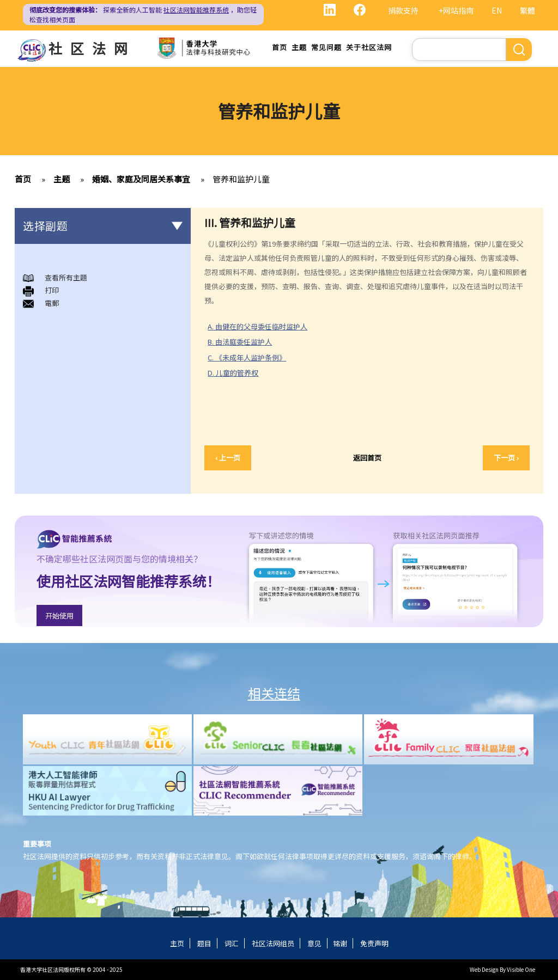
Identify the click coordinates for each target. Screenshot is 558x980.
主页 (177, 943)
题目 (204, 943)
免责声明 (374, 943)
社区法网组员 (273, 943)
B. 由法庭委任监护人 (240, 342)
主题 (299, 47)
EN (497, 10)
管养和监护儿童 (241, 179)
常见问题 (326, 47)
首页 (280, 47)
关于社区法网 (369, 47)
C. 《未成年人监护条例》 (247, 357)
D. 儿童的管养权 (233, 373)
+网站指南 (456, 10)
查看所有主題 (66, 277)
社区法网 (92, 48)
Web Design (484, 969)
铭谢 (340, 943)
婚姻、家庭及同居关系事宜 (141, 179)
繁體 (527, 10)
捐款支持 (403, 10)
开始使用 (59, 615)
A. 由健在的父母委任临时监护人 (257, 326)
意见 (314, 943)
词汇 (232, 943)
